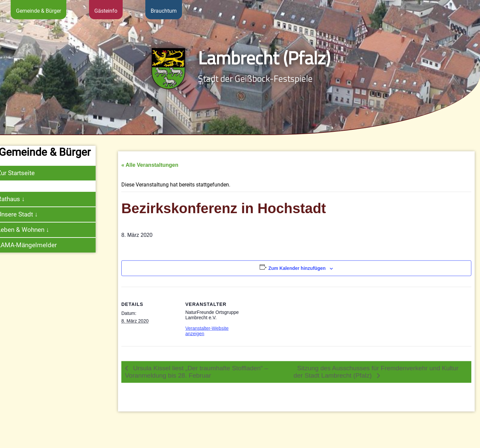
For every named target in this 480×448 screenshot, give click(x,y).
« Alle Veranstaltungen (150, 174)
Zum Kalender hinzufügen (297, 277)
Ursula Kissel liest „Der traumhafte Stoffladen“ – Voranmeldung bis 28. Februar (196, 380)
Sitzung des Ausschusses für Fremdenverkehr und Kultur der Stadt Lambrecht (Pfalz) (376, 380)
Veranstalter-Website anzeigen (207, 339)
